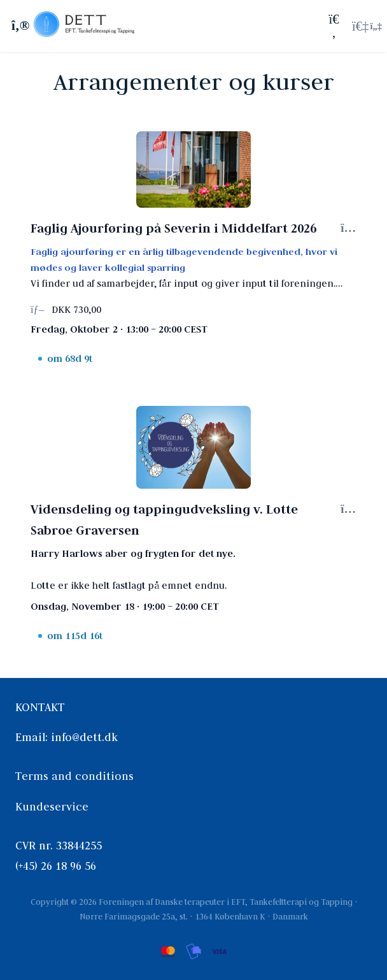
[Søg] (334, 26)
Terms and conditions (74, 776)
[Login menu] (367, 26)
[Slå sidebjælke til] (18, 26)
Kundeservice (52, 807)
